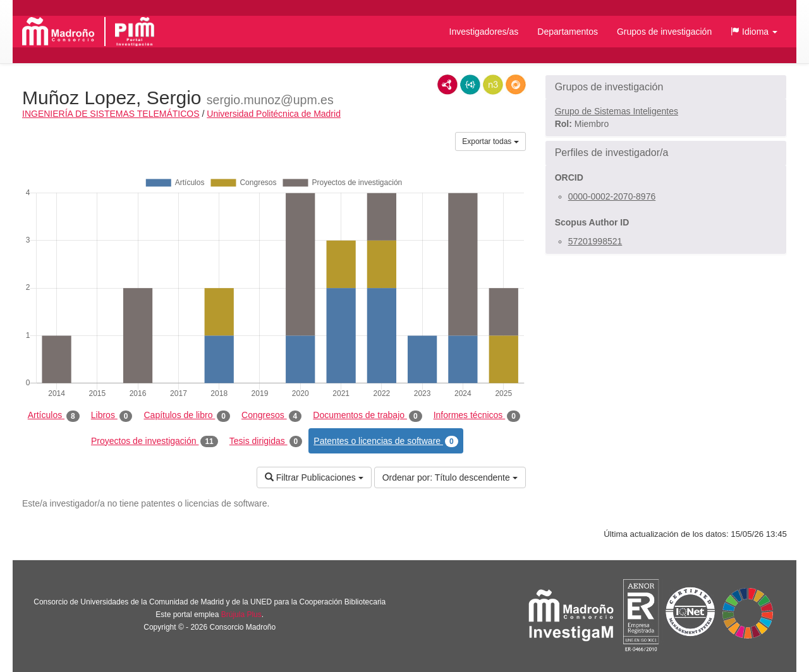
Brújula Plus (241, 615)
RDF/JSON (516, 85)
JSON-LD (470, 85)
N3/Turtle (493, 85)
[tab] (666, 87)
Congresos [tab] (271, 416)
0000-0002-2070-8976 (612, 196)
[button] (754, 32)
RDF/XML (447, 85)
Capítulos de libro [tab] (187, 416)
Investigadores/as (484, 32)
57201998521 (595, 241)
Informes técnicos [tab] (477, 416)
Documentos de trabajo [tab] (367, 416)
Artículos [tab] (54, 416)
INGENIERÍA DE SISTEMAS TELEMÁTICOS (111, 114)
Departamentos (568, 32)
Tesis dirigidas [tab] (266, 441)
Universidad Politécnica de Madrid (274, 114)
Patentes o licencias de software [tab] (386, 441)
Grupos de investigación (664, 32)
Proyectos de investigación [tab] (155, 441)
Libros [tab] (112, 416)
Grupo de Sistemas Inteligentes (617, 111)
